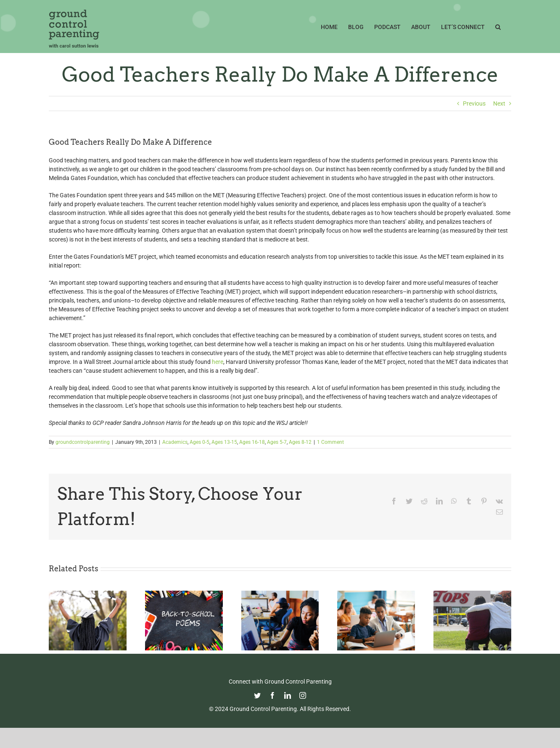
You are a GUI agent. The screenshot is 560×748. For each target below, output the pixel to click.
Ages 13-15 (224, 442)
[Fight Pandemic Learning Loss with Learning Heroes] (376, 594)
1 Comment (330, 442)
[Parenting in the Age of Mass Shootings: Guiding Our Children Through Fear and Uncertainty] (472, 594)
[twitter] (257, 695)
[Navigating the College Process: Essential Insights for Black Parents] (280, 594)
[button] (498, 26)
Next (499, 103)
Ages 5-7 (277, 442)
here (218, 362)
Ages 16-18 (252, 442)
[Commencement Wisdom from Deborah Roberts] (88, 594)
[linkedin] (288, 695)
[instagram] (303, 695)
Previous (474, 103)
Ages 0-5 (199, 442)
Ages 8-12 (300, 442)
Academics (175, 442)
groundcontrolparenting (83, 442)
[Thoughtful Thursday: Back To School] (184, 594)
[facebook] (272, 695)
